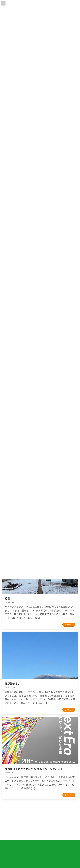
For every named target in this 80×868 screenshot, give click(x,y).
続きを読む (69, 624)
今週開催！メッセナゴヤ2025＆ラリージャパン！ (34, 769)
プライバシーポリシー (11, 827)
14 (45, 809)
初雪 (7, 598)
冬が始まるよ (13, 683)
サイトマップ (7, 834)
